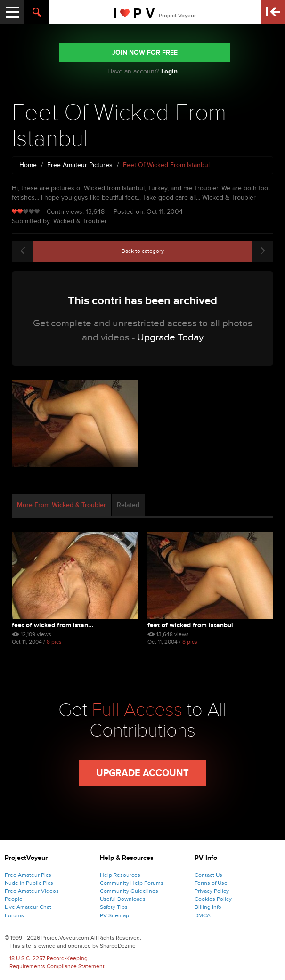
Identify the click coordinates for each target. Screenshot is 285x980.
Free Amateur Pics (28, 875)
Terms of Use (211, 883)
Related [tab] (128, 505)
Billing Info (208, 907)
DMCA (203, 915)
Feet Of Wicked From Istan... (53, 625)
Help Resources (120, 875)
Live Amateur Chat (28, 907)
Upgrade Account (142, 773)
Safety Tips (114, 907)
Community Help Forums (132, 883)
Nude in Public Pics (29, 883)
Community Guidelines (129, 891)
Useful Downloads (123, 899)
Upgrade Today (170, 337)
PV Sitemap (114, 915)
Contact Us (208, 875)
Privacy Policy (212, 891)
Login (169, 71)
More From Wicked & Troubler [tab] (61, 505)
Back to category (143, 251)
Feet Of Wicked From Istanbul (190, 625)
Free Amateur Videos (32, 891)
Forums (14, 915)
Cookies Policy (213, 899)
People (14, 899)
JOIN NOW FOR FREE (145, 53)
